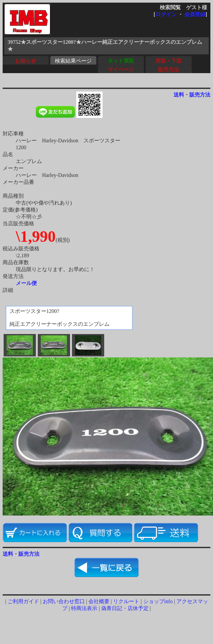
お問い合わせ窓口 (64, 601)
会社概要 (99, 601)
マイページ (121, 69)
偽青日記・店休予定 (125, 608)
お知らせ (26, 61)
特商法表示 (84, 608)
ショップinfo (158, 601)
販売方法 (169, 69)
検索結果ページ (73, 61)
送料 (179, 95)
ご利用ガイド (23, 601)
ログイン (166, 14)
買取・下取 (169, 61)
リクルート (126, 601)
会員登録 (195, 14)
